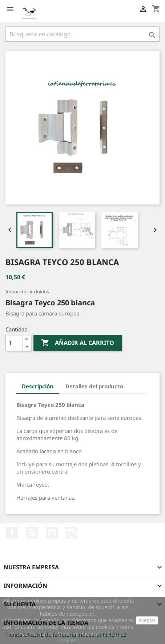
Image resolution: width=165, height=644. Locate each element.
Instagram (72, 533)
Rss (32, 533)
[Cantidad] (14, 343)
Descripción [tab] (38, 386)
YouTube (52, 533)
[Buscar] (82, 34)
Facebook (12, 533)
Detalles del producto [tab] (94, 386)
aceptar (147, 620)
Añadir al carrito (78, 343)
